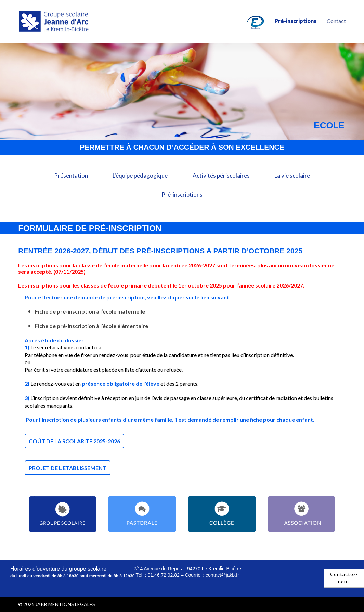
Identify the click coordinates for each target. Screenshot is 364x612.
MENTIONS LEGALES (72, 604)
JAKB (41, 604)
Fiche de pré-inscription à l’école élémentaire (92, 326)
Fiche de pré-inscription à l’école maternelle (90, 311)
